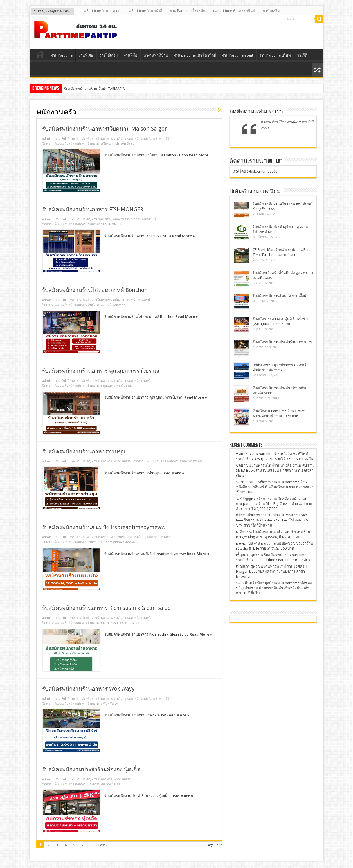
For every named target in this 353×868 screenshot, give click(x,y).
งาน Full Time (65, 139)
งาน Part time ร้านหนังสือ (145, 11)
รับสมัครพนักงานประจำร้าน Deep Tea (283, 342)
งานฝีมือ (131, 55)
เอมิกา (241, 532)
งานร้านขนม (101, 537)
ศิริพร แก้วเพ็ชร (248, 515)
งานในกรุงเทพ (123, 139)
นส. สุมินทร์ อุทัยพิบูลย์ (254, 583)
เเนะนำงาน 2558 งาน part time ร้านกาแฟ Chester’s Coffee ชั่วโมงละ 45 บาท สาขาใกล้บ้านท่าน (272, 520)
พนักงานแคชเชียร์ (144, 219)
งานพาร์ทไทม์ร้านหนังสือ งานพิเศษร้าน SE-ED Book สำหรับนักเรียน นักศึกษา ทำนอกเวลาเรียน (275, 470)
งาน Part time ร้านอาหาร (99, 11)
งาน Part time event (238, 55)
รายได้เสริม (109, 55)
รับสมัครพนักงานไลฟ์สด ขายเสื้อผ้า (280, 296)
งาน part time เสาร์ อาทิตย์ (195, 55)
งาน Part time (62, 55)
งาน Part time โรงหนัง (187, 11)
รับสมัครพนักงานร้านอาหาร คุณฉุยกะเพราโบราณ (101, 371)
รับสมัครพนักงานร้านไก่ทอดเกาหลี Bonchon (95, 290)
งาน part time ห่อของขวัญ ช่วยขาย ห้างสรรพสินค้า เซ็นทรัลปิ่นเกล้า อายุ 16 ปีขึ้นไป (274, 588)
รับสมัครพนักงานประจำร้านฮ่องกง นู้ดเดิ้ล (91, 769)
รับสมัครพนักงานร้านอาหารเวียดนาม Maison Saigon (105, 129)
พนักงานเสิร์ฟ (162, 139)
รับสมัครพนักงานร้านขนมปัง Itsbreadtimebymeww (104, 527)
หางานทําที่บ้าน (156, 55)
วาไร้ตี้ (302, 55)
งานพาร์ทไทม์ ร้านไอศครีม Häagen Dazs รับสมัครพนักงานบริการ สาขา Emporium (271, 571)
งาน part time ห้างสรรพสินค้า (234, 11)
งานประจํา (83, 139)
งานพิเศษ (86, 55)
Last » (103, 845)
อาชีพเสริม (271, 11)
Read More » (200, 155)
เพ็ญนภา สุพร (247, 555)
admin (47, 139)
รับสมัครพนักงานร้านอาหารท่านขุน (84, 452)
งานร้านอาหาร (102, 139)
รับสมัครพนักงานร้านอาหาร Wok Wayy (88, 689)
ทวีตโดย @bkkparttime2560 (255, 171)
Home (40, 56)
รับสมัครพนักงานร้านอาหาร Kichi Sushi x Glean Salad (106, 608)
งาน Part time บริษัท (275, 55)
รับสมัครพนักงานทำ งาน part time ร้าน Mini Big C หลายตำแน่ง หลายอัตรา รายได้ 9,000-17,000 (274, 504)
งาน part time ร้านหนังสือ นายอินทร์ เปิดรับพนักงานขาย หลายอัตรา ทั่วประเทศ (275, 487)
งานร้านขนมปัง (122, 537)
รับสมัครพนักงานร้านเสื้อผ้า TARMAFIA (94, 89)
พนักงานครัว (143, 139)
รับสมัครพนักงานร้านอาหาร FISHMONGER (93, 209)
